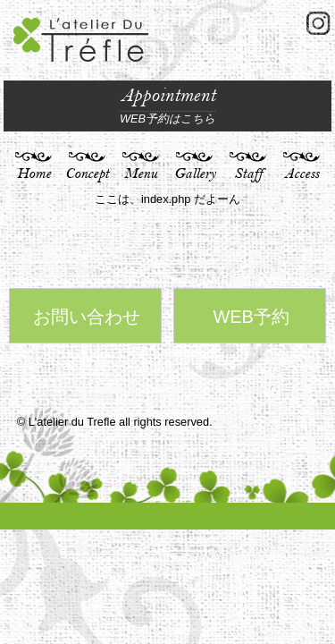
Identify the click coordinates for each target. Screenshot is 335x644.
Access (301, 173)
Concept (87, 173)
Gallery (195, 173)
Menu (141, 173)
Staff (248, 173)
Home (34, 173)
